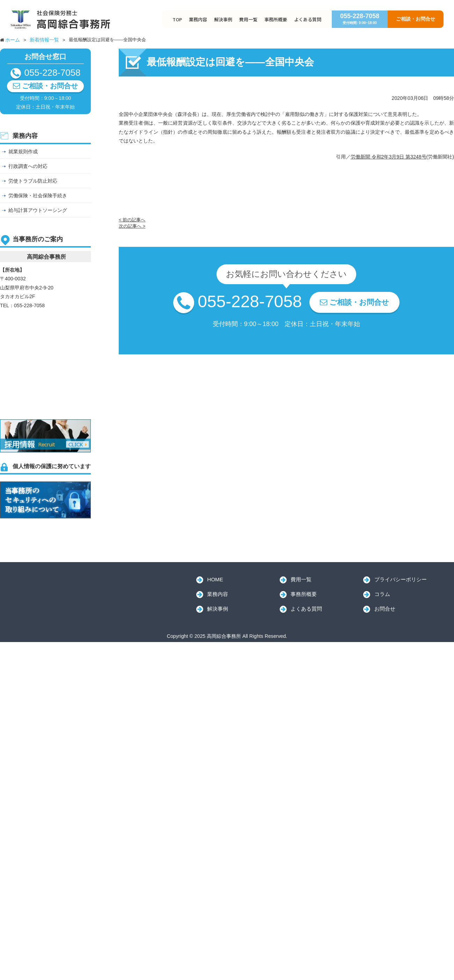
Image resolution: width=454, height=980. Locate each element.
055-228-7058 (360, 19)
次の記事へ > (132, 226)
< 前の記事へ (132, 220)
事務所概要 (276, 19)
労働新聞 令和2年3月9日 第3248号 (389, 157)
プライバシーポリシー (401, 579)
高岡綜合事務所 (56, 588)
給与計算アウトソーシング (38, 210)
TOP (177, 19)
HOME (215, 579)
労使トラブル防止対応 (33, 181)
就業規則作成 (23, 152)
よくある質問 (308, 19)
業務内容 (198, 19)
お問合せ (385, 609)
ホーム (13, 40)
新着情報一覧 (44, 40)
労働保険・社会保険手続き (38, 196)
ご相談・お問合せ (416, 19)
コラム (382, 594)
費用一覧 (248, 19)
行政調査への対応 (28, 166)
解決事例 (223, 19)
